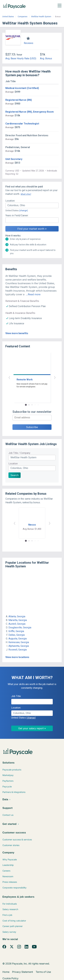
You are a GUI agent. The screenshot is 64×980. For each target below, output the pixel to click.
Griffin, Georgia (16, 631)
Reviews (29, 43)
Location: (10, 201)
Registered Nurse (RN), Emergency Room (30, 112)
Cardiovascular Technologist (22, 124)
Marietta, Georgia (18, 620)
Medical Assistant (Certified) (22, 88)
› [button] (55, 377)
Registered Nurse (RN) (19, 100)
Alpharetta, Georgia (19, 646)
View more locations (17, 657)
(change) (23, 210)
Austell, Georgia (17, 624)
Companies (23, 17)
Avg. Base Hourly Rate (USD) (21, 58)
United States (8, 17)
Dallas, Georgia (17, 635)
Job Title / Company (19, 453)
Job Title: (16, 696)
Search (15, 475)
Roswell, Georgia (18, 650)
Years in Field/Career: (17, 215)
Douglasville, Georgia (20, 627)
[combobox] (32, 205)
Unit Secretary (14, 159)
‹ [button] (9, 377)
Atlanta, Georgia (17, 616)
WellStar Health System (41, 17)
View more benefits (17, 333)
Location (13, 464)
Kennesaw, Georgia (19, 642)
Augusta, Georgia (18, 639)
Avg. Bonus (46, 58)
